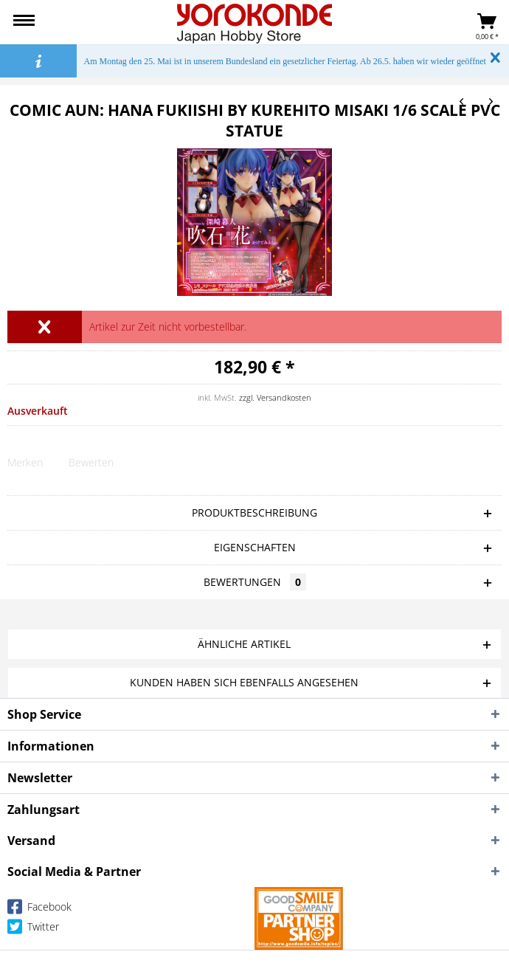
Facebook (39, 910)
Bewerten (91, 462)
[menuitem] (24, 22)
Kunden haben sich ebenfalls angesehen (244, 682)
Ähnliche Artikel (244, 644)
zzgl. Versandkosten (275, 397)
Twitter (33, 929)
